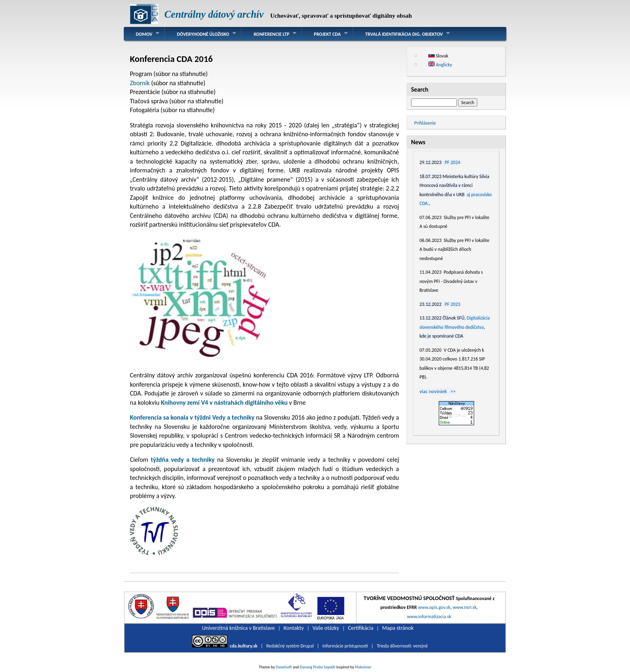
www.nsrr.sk (465, 607)
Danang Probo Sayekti (317, 667)
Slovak (438, 56)
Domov (144, 34)
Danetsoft (284, 667)
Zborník (140, 83)
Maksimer (363, 667)
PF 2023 (453, 304)
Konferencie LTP (271, 34)
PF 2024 (453, 162)
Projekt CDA (327, 34)
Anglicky (440, 65)
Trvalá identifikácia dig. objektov (404, 34)
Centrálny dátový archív (214, 14)
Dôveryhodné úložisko (203, 34)
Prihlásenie (425, 123)
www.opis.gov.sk (434, 607)
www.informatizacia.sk (429, 617)
